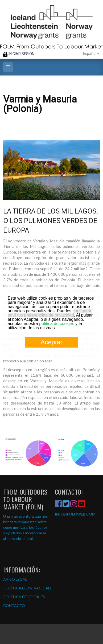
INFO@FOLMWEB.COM (75, 514)
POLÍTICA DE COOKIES (24, 597)
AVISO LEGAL (15, 579)
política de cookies (57, 324)
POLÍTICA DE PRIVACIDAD (27, 588)
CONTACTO (14, 605)
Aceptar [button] (51, 342)
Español (91, 54)
